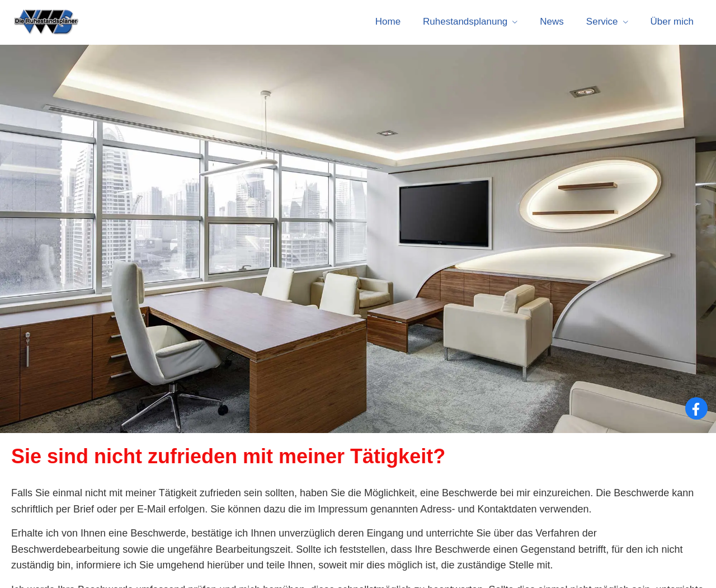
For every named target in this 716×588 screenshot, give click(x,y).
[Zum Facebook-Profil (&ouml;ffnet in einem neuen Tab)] (696, 408)
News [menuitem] (552, 22)
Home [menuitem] (388, 22)
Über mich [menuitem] (672, 22)
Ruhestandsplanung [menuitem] (465, 22)
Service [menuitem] (602, 22)
